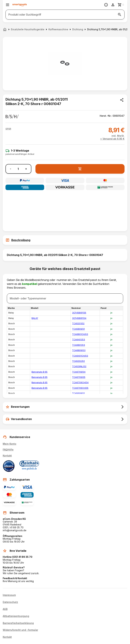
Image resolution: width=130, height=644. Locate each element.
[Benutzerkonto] (113, 5)
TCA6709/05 (79, 377)
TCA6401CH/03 (80, 356)
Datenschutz (10, 602)
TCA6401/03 (79, 340)
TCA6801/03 (79, 345)
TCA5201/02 (78, 323)
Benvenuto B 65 (39, 372)
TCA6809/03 (79, 350)
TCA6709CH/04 (80, 382)
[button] (8, 129)
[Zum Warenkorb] (121, 5)
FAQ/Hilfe (8, 450)
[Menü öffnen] (8, 5)
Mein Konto (10, 444)
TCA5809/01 (78, 329)
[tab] (65, 240)
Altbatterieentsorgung (16, 616)
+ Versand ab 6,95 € (112, 139)
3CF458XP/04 (79, 318)
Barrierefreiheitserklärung (18, 623)
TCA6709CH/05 (80, 388)
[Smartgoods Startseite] (20, 5)
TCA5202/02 (78, 361)
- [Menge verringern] (11, 169)
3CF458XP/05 (79, 313)
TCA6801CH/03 (80, 334)
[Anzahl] (18, 169)
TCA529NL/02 (79, 366)
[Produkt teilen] (122, 100)
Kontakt (7, 456)
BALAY (35, 318)
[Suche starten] (120, 15)
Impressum (9, 595)
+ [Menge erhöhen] (26, 169)
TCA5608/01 (78, 393)
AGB (5, 609)
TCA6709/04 (79, 372)
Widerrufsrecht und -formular (20, 630)
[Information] (106, 5)
